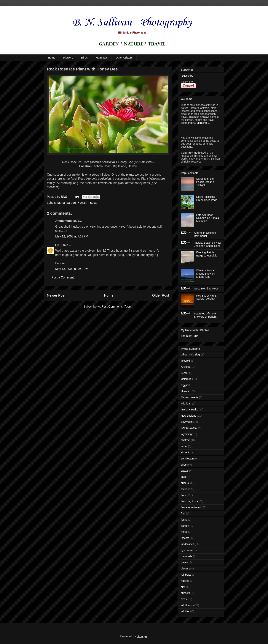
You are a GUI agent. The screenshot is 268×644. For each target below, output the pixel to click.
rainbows (186, 575)
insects (93, 203)
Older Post (161, 295)
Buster (185, 373)
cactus (185, 471)
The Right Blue (190, 336)
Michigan (186, 404)
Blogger (142, 636)
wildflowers (187, 605)
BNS (58, 245)
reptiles (185, 581)
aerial (184, 446)
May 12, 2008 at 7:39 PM (72, 236)
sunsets (185, 593)
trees (184, 599)
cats (183, 477)
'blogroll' (186, 361)
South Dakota (189, 428)
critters (185, 483)
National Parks (189, 410)
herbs (184, 532)
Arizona (185, 367)
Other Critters (124, 58)
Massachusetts (190, 397)
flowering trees (189, 501)
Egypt (184, 385)
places (185, 569)
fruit (183, 514)
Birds (84, 58)
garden (71, 203)
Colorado (186, 379)
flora (183, 495)
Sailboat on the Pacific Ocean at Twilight (206, 182)
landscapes (188, 544)
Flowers (68, 58)
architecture (188, 459)
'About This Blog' (191, 355)
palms (184, 562)
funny (184, 520)
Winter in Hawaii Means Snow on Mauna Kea (206, 274)
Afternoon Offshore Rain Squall (205, 234)
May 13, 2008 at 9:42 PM (72, 269)
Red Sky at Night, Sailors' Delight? (206, 297)
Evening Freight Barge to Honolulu (207, 254)
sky (183, 587)
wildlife (185, 611)
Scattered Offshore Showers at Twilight (205, 315)
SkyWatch (187, 422)
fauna (61, 203)
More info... (203, 123)
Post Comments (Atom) (117, 307)
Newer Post (56, 295)
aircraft (185, 452)
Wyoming (186, 434)
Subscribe (187, 76)
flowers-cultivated (191, 507)
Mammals (102, 58)
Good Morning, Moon (206, 289)
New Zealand (189, 416)
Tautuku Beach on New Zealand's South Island (208, 244)
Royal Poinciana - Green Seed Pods (207, 198)
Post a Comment (63, 277)
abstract (186, 440)
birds (184, 465)
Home (52, 58)
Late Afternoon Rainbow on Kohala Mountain (208, 218)
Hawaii (82, 203)
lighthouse (187, 550)
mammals (187, 556)
